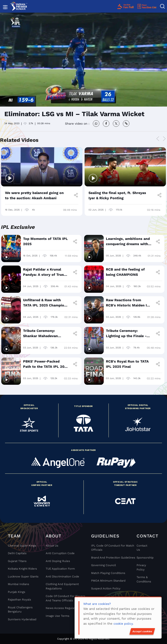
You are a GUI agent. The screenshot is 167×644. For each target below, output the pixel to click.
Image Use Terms (58, 616)
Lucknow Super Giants (23, 576)
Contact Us (142, 548)
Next (164, 139)
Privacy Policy (141, 567)
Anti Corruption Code (60, 553)
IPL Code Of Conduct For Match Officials (113, 548)
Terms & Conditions (144, 579)
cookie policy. (124, 624)
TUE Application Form (60, 569)
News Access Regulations (63, 608)
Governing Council (104, 565)
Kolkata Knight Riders (22, 569)
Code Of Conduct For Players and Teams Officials (65, 598)
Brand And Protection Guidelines (113, 558)
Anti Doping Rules (58, 561)
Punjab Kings (17, 592)
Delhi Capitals (17, 553)
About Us (52, 546)
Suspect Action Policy (106, 588)
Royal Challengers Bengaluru (20, 610)
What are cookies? (97, 604)
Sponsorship (144, 558)
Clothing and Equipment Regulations (62, 586)
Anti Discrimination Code (62, 576)
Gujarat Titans (17, 561)
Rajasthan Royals (19, 600)
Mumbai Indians (18, 584)
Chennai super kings (22, 546)
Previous (158, 139)
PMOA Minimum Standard (108, 581)
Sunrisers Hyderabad (22, 619)
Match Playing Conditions (108, 573)
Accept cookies (142, 631)
